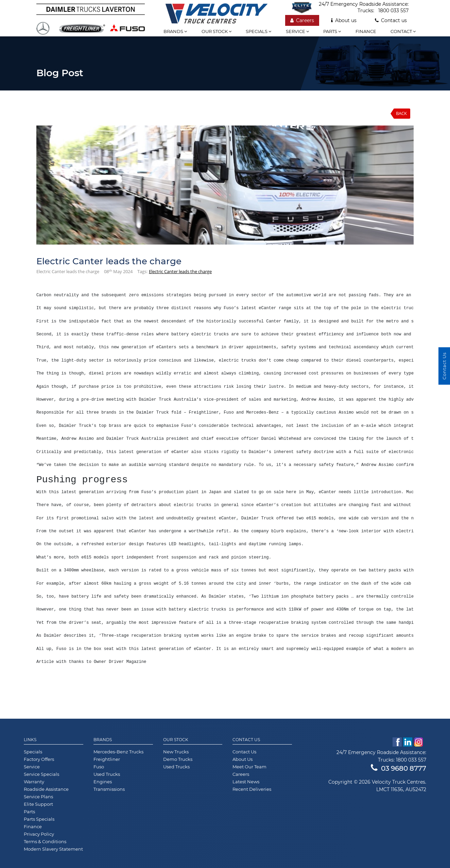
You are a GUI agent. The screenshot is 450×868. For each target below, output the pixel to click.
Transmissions (109, 789)
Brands (175, 31)
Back (401, 113)
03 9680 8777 (399, 768)
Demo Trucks (178, 759)
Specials (258, 31)
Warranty (34, 782)
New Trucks (176, 752)
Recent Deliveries (252, 789)
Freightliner (107, 759)
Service (297, 31)
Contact (403, 31)
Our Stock (176, 740)
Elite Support (38, 804)
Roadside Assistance (46, 789)
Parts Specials (39, 819)
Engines (103, 782)
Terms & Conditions (45, 841)
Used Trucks (107, 774)
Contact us (391, 20)
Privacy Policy (39, 834)
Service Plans (38, 797)
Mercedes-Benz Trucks (118, 752)
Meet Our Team (249, 767)
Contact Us (246, 740)
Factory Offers (39, 759)
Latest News (246, 782)
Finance (366, 31)
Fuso (99, 767)
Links (30, 740)
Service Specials (41, 774)
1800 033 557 (393, 11)
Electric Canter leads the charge (180, 271)
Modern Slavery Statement (53, 849)
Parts (332, 31)
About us (344, 20)
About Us (243, 759)
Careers (302, 20)
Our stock (217, 31)
